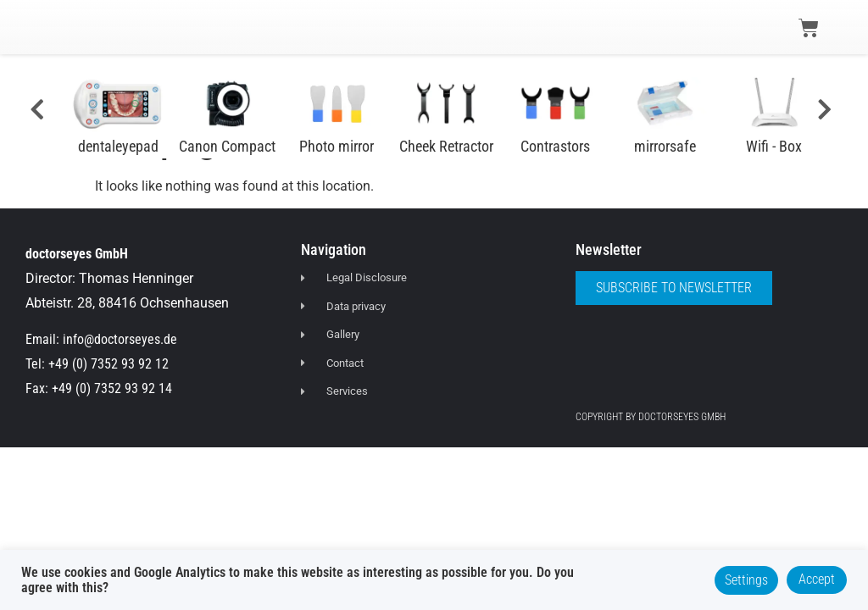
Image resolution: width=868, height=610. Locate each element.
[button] (44, 27)
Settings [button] (746, 580)
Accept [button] (817, 579)
